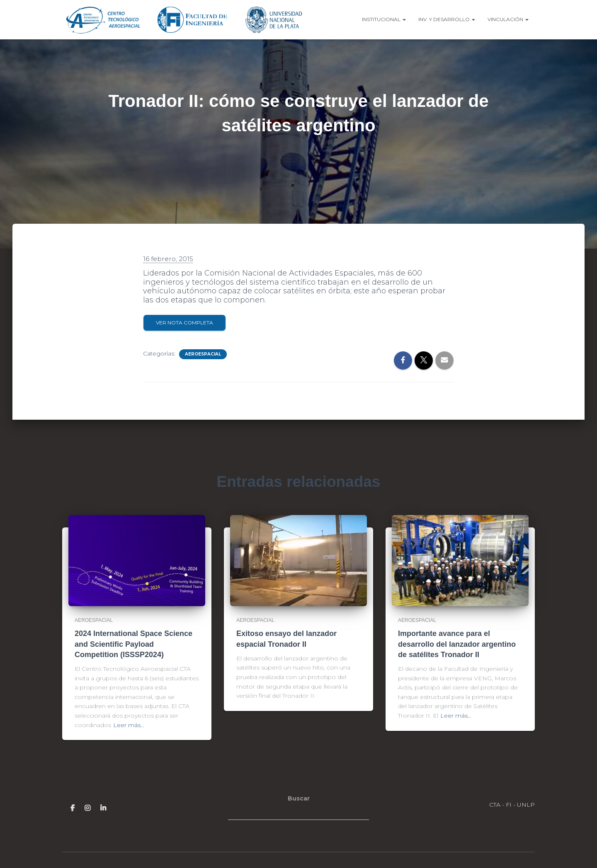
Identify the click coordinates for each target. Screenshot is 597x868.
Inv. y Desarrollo (447, 19)
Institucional (384, 19)
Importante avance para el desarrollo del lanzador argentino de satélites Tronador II (457, 644)
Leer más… (129, 725)
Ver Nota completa (184, 323)
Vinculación (508, 19)
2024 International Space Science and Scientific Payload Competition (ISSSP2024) (133, 644)
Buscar (299, 798)
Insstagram (87, 808)
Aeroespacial (203, 354)
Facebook (73, 808)
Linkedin (103, 808)
